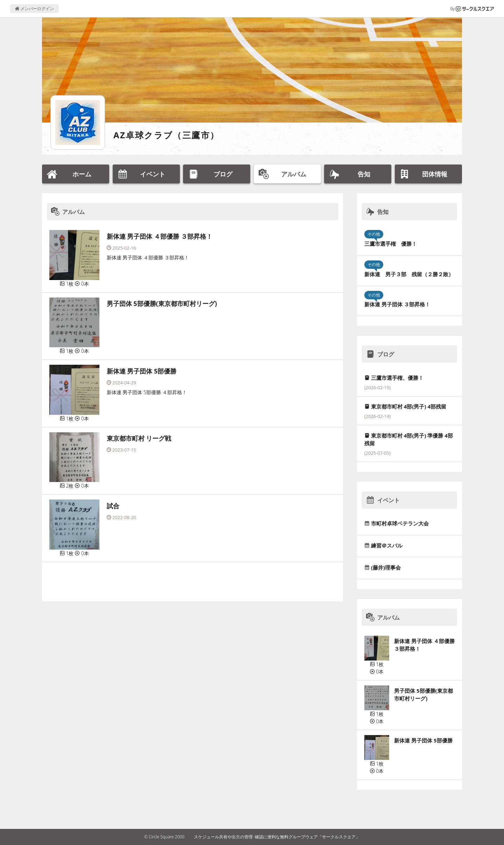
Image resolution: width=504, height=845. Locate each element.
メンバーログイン (34, 9)
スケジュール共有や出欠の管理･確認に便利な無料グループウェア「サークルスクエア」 (277, 837)
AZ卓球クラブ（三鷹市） (166, 135)
